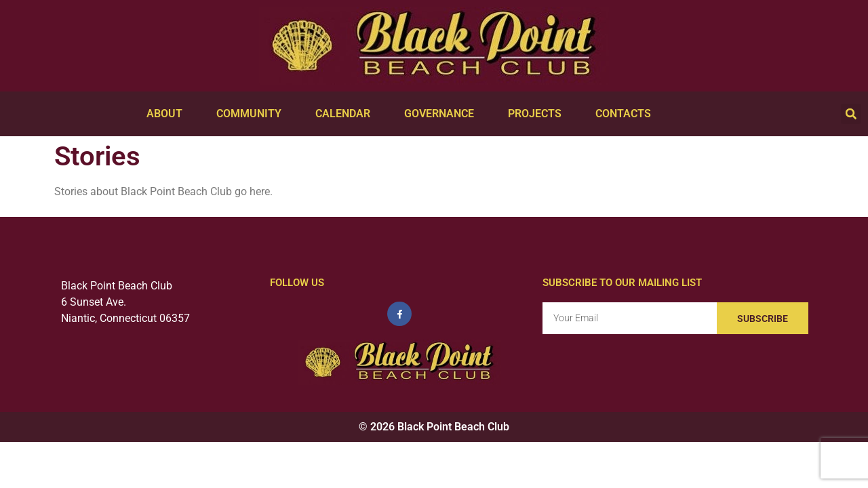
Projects (538, 114)
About (168, 114)
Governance (442, 114)
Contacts (627, 114)
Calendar (346, 114)
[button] (851, 114)
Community (252, 114)
